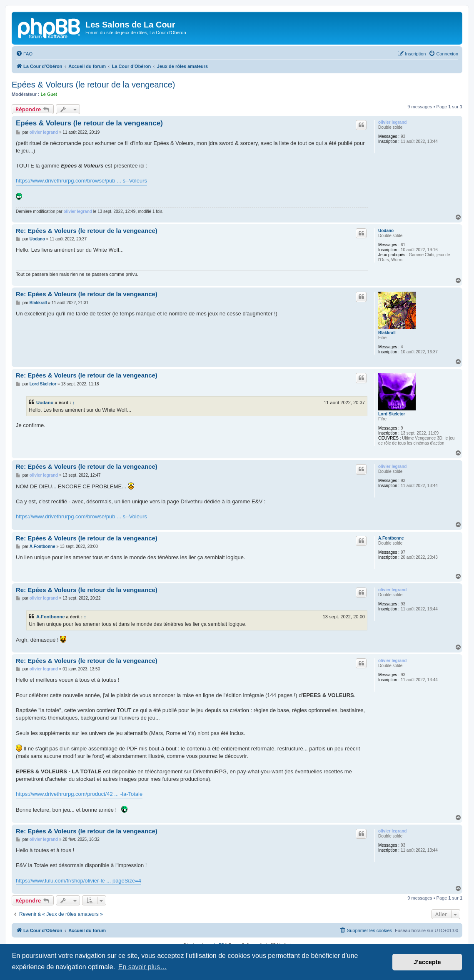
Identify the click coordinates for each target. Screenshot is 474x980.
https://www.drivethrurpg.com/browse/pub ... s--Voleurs (81, 181)
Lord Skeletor (392, 414)
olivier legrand (392, 122)
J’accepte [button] (427, 962)
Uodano (386, 231)
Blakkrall (387, 333)
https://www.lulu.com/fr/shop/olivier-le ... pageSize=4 (79, 881)
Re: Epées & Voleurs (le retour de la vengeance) (87, 231)
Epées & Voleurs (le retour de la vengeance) (93, 85)
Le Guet (49, 94)
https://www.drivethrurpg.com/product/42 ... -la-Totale (79, 794)
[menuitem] (24, 54)
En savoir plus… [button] (143, 967)
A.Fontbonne (391, 538)
